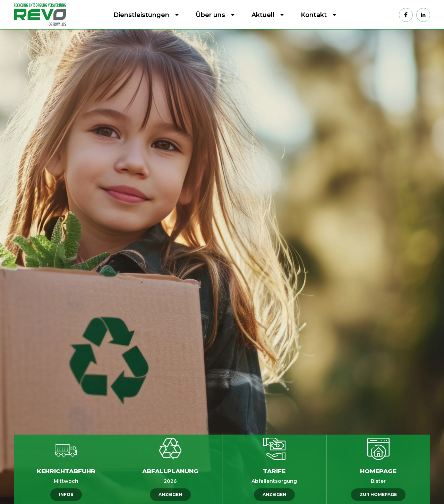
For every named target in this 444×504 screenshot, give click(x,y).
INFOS (66, 494)
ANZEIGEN (170, 494)
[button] (145, 15)
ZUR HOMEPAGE (378, 494)
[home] (42, 15)
